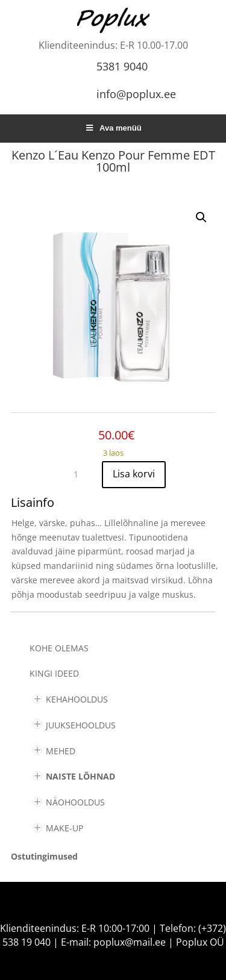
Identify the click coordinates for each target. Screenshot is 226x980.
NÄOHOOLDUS (75, 802)
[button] (201, 217)
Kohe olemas (59, 648)
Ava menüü (113, 128)
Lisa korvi (134, 474)
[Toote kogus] (80, 474)
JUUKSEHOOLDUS (81, 725)
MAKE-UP (64, 828)
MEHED (61, 751)
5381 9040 (122, 66)
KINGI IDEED (54, 673)
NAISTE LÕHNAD (80, 776)
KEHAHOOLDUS (77, 699)
